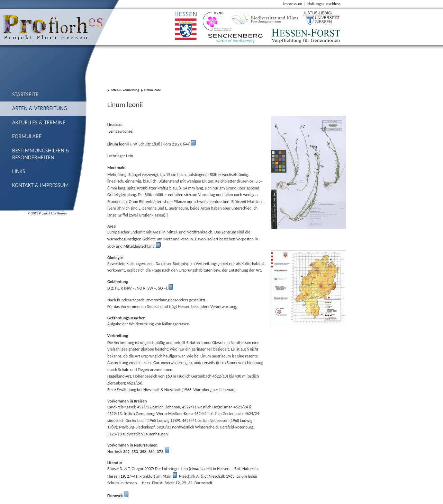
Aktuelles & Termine (39, 122)
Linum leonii (153, 90)
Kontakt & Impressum (40, 185)
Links (19, 171)
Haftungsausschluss (324, 4)
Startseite (25, 94)
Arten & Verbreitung (40, 108)
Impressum (293, 4)
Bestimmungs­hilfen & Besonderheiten (41, 154)
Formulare (27, 136)
